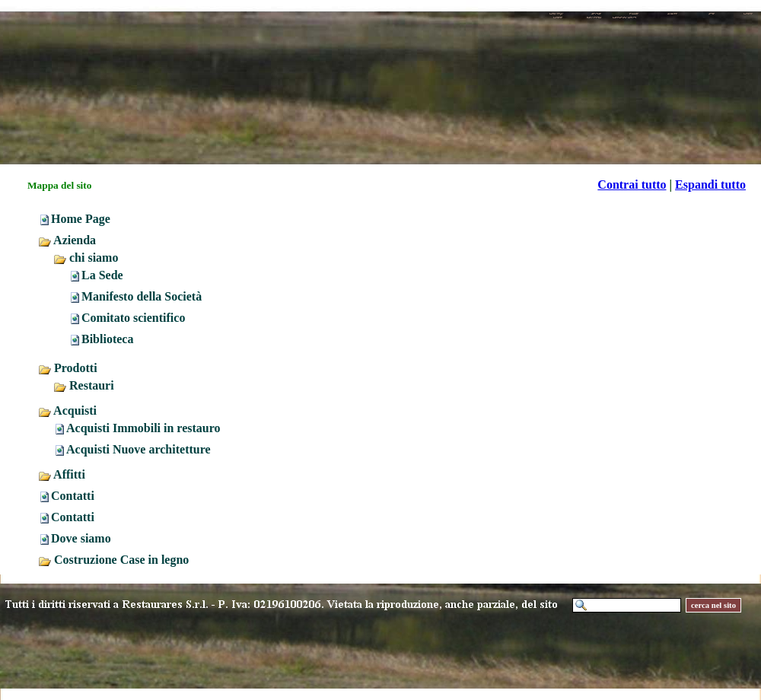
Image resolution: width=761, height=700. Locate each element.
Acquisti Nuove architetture (139, 449)
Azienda (67, 240)
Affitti (62, 474)
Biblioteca (107, 339)
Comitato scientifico (133, 318)
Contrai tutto (632, 185)
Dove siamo (81, 538)
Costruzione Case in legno (113, 560)
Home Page (81, 219)
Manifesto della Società (142, 296)
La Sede (102, 275)
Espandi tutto (710, 185)
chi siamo (86, 258)
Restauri (84, 385)
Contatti (73, 496)
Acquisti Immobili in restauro (143, 428)
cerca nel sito (713, 605)
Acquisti (67, 410)
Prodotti (68, 368)
